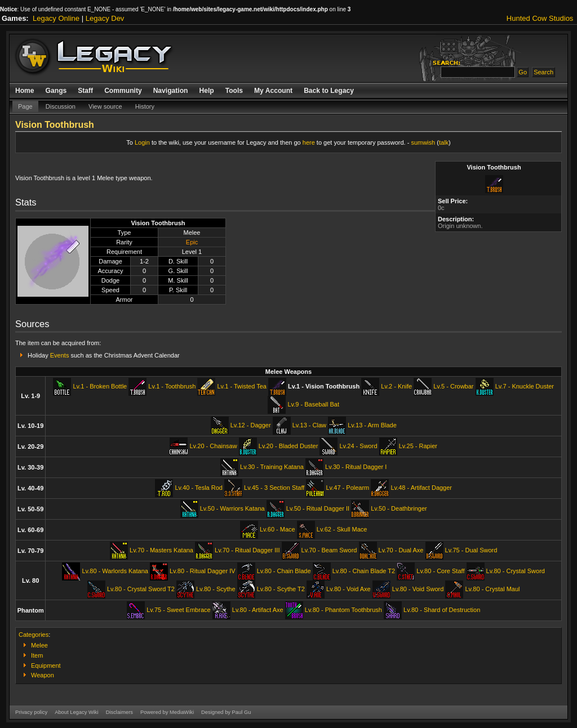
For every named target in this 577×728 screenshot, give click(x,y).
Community (123, 91)
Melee (39, 645)
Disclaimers (119, 712)
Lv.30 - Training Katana (272, 467)
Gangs (56, 91)
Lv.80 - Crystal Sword (516, 571)
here (309, 142)
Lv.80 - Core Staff (440, 571)
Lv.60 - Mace (278, 529)
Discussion (61, 106)
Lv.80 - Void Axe (349, 589)
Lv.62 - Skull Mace (342, 529)
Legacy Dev (105, 18)
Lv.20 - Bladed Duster (288, 446)
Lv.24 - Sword (358, 446)
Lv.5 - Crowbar (453, 386)
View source (105, 106)
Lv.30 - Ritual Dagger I (356, 467)
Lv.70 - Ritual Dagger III (247, 550)
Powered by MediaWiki (167, 712)
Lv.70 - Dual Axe (401, 550)
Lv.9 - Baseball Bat (313, 404)
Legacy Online (56, 18)
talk (444, 142)
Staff (85, 91)
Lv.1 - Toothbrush (172, 386)
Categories (34, 635)
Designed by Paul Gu (226, 712)
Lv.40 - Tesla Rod (199, 488)
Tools (234, 91)
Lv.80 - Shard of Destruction (442, 610)
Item (37, 655)
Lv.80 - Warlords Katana (115, 571)
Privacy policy (31, 712)
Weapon (43, 675)
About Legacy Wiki (76, 712)
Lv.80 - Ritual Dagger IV (203, 571)
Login (142, 142)
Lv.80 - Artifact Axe (258, 610)
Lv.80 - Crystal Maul (492, 589)
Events (60, 355)
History (145, 106)
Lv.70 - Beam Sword (329, 550)
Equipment (46, 666)
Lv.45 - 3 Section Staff (274, 488)
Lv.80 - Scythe (216, 589)
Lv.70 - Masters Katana (161, 550)
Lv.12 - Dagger (251, 425)
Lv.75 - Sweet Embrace (179, 610)
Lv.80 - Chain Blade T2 (364, 571)
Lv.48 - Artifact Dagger (421, 488)
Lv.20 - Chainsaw (213, 446)
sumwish (423, 142)
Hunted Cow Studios (540, 18)
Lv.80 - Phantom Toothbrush (343, 610)
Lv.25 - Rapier (418, 446)
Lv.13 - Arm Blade (372, 425)
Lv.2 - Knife (396, 386)
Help (206, 91)
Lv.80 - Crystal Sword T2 (141, 589)
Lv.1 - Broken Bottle (100, 386)
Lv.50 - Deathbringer (399, 508)
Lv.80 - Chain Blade (284, 571)
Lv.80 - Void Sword (418, 589)
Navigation (171, 91)
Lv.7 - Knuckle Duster (525, 386)
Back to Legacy (329, 91)
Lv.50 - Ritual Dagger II (318, 508)
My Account (273, 91)
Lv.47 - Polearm (347, 488)
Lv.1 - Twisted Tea (241, 386)
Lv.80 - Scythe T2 (281, 589)
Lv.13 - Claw (309, 425)
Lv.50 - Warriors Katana (232, 508)
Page (25, 106)
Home (25, 91)
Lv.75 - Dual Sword (471, 550)
